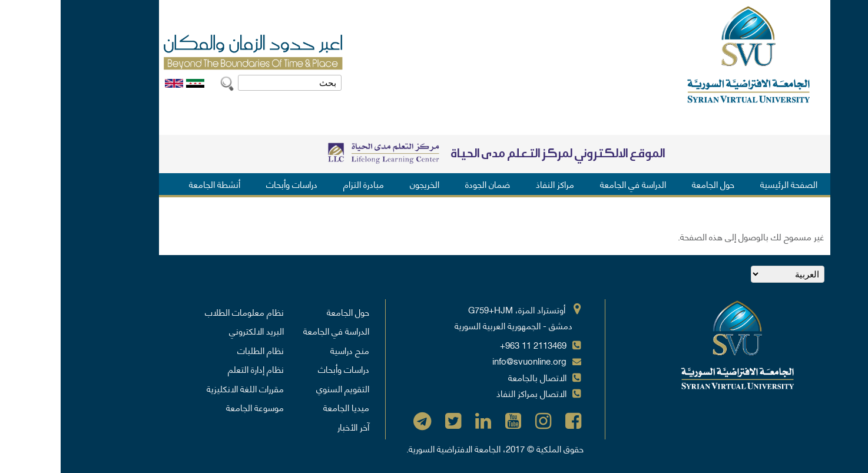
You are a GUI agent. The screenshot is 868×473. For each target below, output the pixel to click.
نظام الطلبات (200, 350)
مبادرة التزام (303, 184)
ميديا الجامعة (286, 407)
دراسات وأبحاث (231, 184)
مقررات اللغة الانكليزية (185, 388)
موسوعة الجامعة (194, 407)
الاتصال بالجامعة (477, 377)
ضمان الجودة (427, 184)
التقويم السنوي (282, 388)
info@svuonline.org (469, 360)
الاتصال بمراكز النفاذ (471, 393)
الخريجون (364, 184)
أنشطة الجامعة (154, 184)
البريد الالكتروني (196, 330)
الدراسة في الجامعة (572, 184)
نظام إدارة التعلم (195, 369)
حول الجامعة (652, 184)
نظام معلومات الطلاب (184, 312)
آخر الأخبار (293, 426)
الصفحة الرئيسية (728, 184)
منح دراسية (289, 350)
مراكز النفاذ (494, 184)
